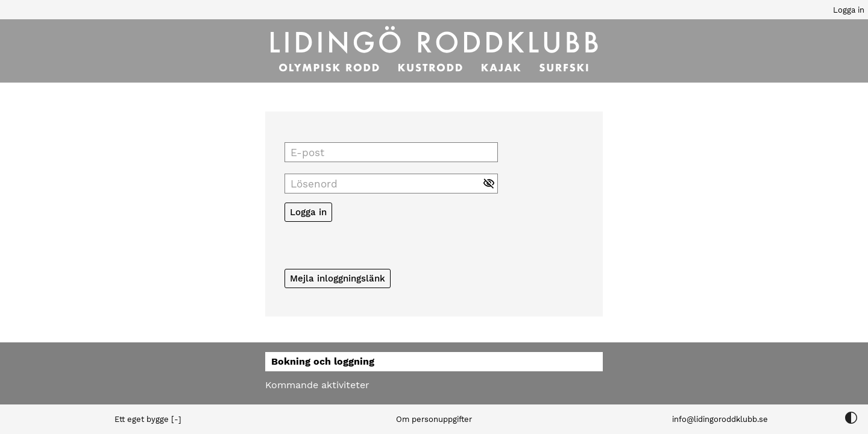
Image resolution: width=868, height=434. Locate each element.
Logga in (849, 10)
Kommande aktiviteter (317, 385)
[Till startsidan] (434, 51)
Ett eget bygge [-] (148, 419)
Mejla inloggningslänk (338, 278)
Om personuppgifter (434, 419)
